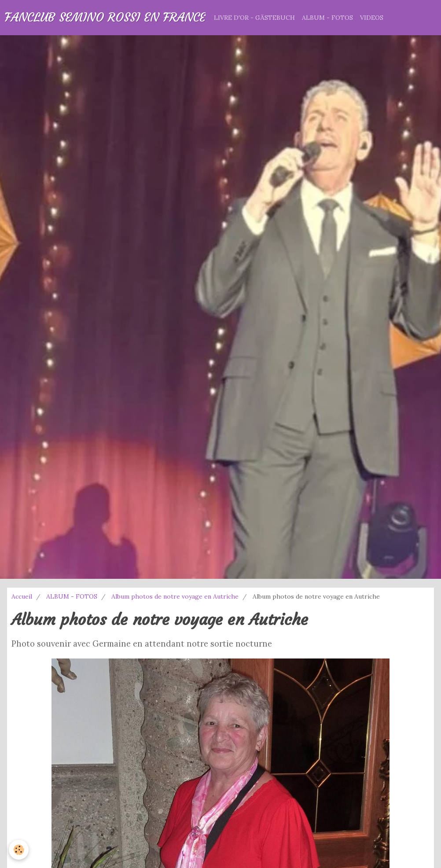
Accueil (22, 596)
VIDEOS (372, 18)
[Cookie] (19, 850)
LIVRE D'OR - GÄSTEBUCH (254, 18)
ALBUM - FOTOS (327, 18)
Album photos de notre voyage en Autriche (175, 596)
